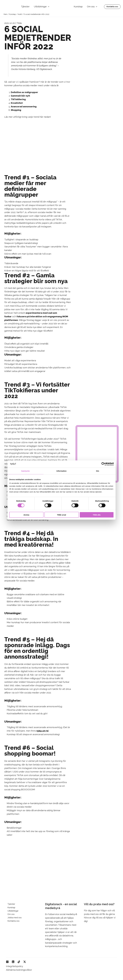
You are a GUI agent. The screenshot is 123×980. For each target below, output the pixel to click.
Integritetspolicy (15, 966)
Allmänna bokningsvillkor (19, 970)
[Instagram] (7, 962)
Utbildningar (42, 7)
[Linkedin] (13, 962)
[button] (48, 7)
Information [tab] (61, 471)
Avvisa (26, 515)
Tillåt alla (97, 515)
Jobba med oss (14, 918)
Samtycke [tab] (26, 471)
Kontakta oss (13, 922)
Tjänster (25, 7)
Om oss (92, 7)
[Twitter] (25, 962)
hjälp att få (42, 731)
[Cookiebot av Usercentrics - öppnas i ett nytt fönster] (103, 464)
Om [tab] (97, 471)
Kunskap (78, 7)
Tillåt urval (62, 515)
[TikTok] (19, 962)
